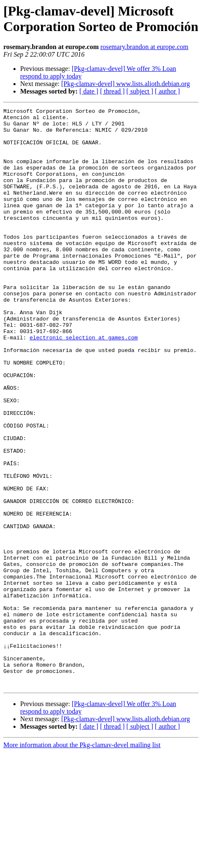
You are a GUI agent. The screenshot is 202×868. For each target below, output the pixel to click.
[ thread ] (112, 91)
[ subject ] (140, 91)
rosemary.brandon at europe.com (144, 47)
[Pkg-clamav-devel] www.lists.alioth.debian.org (126, 84)
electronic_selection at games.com (83, 384)
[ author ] (168, 91)
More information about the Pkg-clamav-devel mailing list (82, 861)
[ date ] (89, 91)
